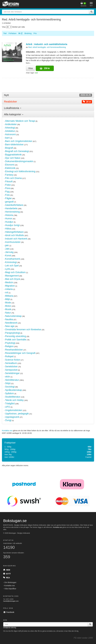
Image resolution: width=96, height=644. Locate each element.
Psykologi (10, 343)
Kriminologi (11, 262)
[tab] (48, 95)
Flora (8, 188)
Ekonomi (10, 165)
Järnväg (9, 252)
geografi (9, 202)
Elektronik (10, 168)
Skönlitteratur (12, 380)
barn (7, 138)
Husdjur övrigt (12, 225)
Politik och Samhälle (16, 340)
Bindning (28, 33)
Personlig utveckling (16, 336)
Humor (9, 219)
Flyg (7, 192)
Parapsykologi (13, 333)
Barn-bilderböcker (14, 145)
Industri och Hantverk (16, 239)
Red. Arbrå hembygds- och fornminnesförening (47, 47)
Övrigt (8, 420)
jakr (7, 245)
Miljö (8, 299)
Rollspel (9, 356)
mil (7, 293)
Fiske (8, 185)
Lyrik (8, 269)
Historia (9, 215)
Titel (5, 33)
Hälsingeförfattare (14, 232)
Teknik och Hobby (14, 400)
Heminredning (12, 212)
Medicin (9, 282)
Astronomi (10, 134)
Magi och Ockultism (15, 272)
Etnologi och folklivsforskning (20, 171)
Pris (35, 33)
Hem (7, 570)
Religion (9, 346)
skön (8, 377)
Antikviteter (11, 124)
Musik (8, 309)
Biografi (9, 148)
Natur (8, 313)
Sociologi (10, 387)
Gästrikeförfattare (14, 205)
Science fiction (13, 360)
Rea (7, 578)
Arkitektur (10, 131)
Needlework (11, 323)
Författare (13, 33)
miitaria (9, 289)
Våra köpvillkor (10, 589)
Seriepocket (11, 370)
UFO (8, 407)
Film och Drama (13, 178)
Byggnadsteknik (13, 155)
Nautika (9, 319)
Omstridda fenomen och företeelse (23, 330)
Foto (7, 195)
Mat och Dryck (13, 279)
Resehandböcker (14, 350)
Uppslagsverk (12, 417)
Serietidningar (12, 373)
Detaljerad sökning (10, 628)
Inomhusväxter (13, 242)
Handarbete (11, 208)
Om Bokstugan (10, 582)
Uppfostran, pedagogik (17, 414)
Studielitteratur (13, 397)
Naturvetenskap (13, 316)
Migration (10, 286)
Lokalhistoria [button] (13, 108)
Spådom (10, 393)
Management (12, 276)
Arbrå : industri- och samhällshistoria (47, 44)
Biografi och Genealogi (17, 151)
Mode (8, 303)
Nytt (7, 574)
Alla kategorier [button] (14, 114)
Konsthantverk (13, 259)
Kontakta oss (7, 431)
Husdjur (9, 222)
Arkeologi (10, 128)
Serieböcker (11, 367)
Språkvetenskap (14, 390)
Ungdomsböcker (14, 410)
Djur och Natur (13, 158)
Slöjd (8, 383)
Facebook (9, 612)
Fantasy (9, 175)
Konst (8, 256)
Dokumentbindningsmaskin (19, 161)
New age (10, 326)
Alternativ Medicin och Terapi (20, 121)
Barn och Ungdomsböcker (19, 141)
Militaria (9, 296)
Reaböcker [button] (48, 102)
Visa (31, 68)
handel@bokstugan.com (11, 601)
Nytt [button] (48, 95)
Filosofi (9, 182)
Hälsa (8, 229)
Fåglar (9, 198)
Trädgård (10, 404)
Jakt (7, 249)
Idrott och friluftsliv (15, 235)
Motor (8, 306)
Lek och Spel (12, 266)
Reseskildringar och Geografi (20, 353)
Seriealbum (11, 363)
